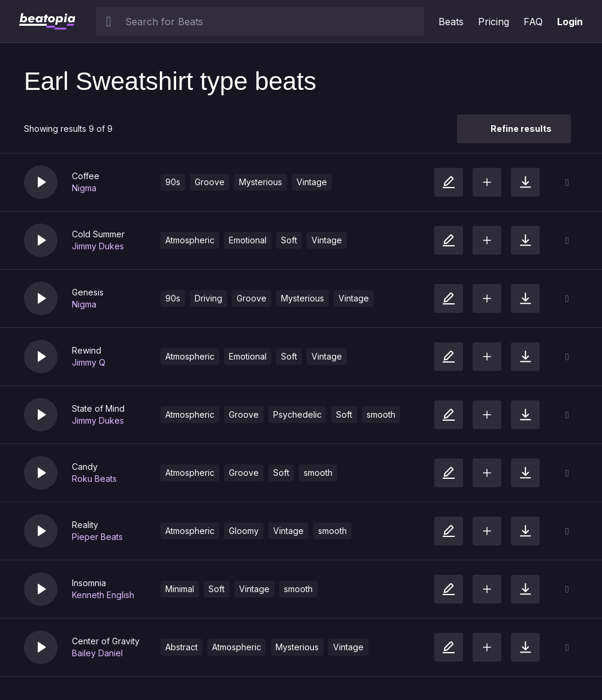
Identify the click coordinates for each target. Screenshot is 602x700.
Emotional (248, 240)
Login (570, 22)
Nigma (84, 188)
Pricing (494, 22)
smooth (381, 414)
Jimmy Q (89, 362)
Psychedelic (297, 414)
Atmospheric (190, 240)
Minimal (180, 589)
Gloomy (244, 531)
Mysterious (261, 182)
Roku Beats (94, 479)
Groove (210, 182)
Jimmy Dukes (98, 246)
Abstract (181, 647)
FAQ (533, 22)
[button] (41, 182)
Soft (289, 240)
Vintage (312, 182)
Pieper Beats (97, 537)
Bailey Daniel (97, 653)
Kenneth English (103, 595)
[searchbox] (272, 22)
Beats (451, 22)
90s (173, 182)
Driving (208, 298)
